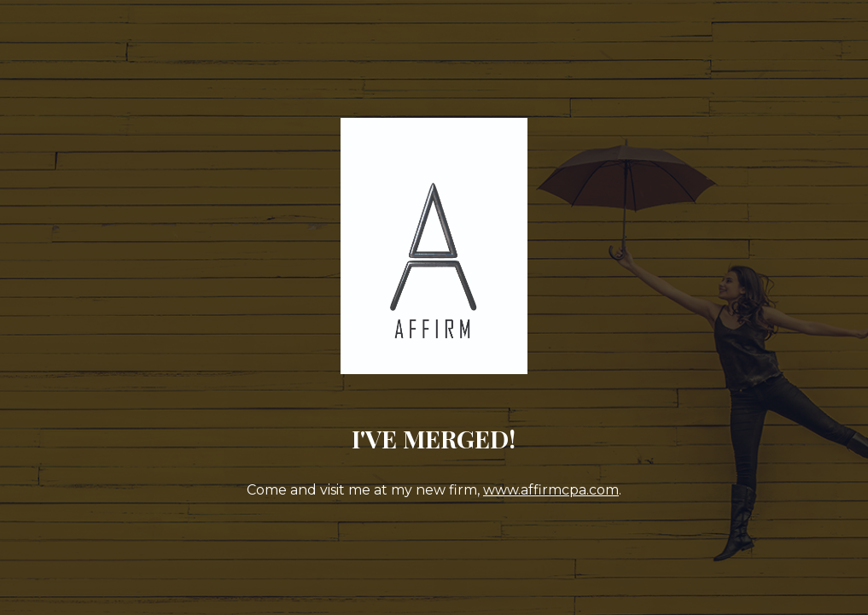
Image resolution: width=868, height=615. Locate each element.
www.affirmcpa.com (551, 490)
